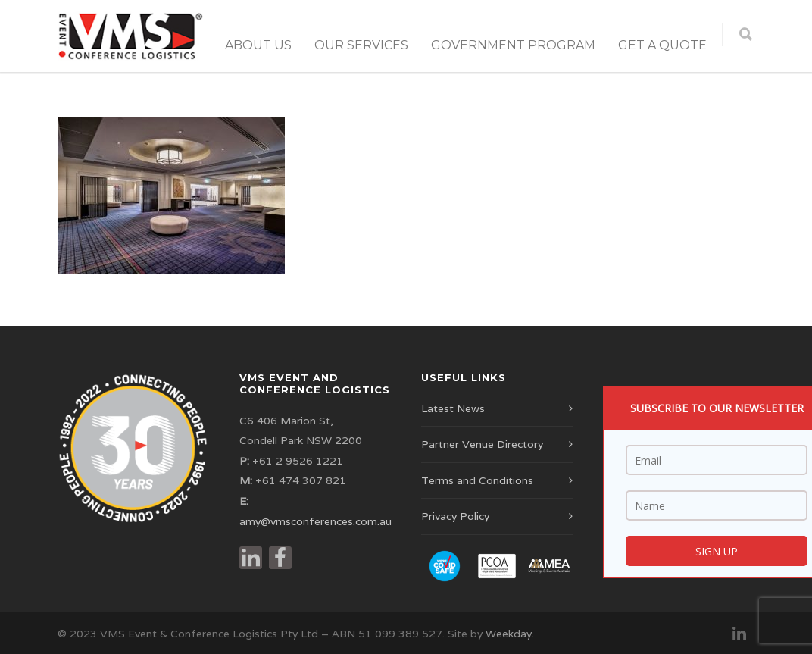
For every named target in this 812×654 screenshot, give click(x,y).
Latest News (453, 408)
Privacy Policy (455, 516)
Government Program (513, 45)
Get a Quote (662, 45)
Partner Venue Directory (482, 444)
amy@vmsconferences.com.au (315, 521)
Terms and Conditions (477, 480)
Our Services (361, 45)
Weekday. (510, 634)
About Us (258, 45)
